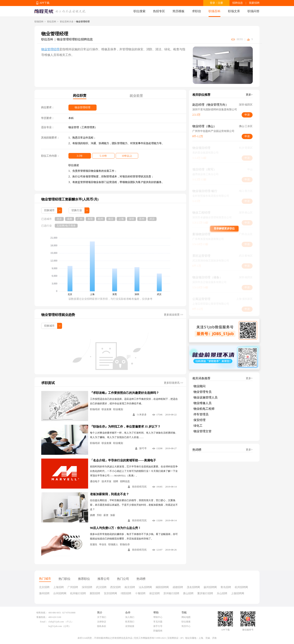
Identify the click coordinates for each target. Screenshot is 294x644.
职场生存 (125, 544)
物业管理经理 (50, 49)
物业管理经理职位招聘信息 (75, 39)
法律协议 (102, 622)
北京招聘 (44, 587)
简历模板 (178, 11)
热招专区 (159, 11)
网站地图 (186, 617)
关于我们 (102, 617)
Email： (44, 622)
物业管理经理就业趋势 (58, 315)
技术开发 (106, 481)
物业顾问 (199, 386)
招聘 (116, 481)
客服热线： (42, 617)
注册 (220, 3)
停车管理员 (201, 414)
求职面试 (48, 383)
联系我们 (130, 622)
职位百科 (52, 22)
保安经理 (199, 420)
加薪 (113, 515)
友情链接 (130, 626)
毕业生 (103, 544)
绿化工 (198, 426)
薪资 (106, 515)
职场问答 (253, 11)
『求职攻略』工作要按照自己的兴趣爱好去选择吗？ (124, 393)
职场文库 (234, 11)
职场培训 (95, 409)
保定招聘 (154, 593)
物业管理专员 (202, 392)
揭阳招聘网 (162, 587)
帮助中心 (158, 617)
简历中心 (186, 626)
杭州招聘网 (241, 587)
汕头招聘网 (145, 587)
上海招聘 (58, 587)
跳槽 (92, 515)
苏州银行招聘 (171, 593)
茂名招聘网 (193, 587)
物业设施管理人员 (205, 397)
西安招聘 (115, 587)
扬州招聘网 (210, 587)
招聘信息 (238, 3)
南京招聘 (130, 587)
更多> (249, 95)
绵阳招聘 (126, 593)
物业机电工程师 (204, 409)
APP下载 (44, 3)
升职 (99, 515)
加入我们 (130, 617)
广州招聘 (73, 587)
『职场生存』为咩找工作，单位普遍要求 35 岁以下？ (125, 427)
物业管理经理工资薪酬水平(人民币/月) (70, 199)
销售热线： (42, 613)
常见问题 (158, 622)
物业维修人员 (202, 403)
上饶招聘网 (238, 593)
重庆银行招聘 (205, 593)
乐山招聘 (222, 593)
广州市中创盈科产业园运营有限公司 (213, 131)
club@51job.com (56, 622)
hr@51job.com (55, 626)
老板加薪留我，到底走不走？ (109, 494)
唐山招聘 (188, 593)
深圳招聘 (87, 587)
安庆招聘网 (110, 593)
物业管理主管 (202, 431)
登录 (212, 3)
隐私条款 (102, 626)
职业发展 (106, 409)
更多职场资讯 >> (174, 383)
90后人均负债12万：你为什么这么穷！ (115, 528)
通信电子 (95, 481)
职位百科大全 (67, 22)
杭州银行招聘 (78, 593)
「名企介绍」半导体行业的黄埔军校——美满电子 (123, 460)
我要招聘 (254, 3)
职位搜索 (139, 11)
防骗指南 (158, 631)
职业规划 (118, 409)
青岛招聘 (226, 587)
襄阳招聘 (95, 593)
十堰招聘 (140, 593)
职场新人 (113, 544)
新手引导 (158, 626)
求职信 (196, 11)
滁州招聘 (44, 593)
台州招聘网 (60, 593)
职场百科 (214, 11)
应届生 (94, 544)
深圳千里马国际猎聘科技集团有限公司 (215, 110)
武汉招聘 (101, 587)
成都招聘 (178, 587)
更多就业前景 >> (174, 315)
